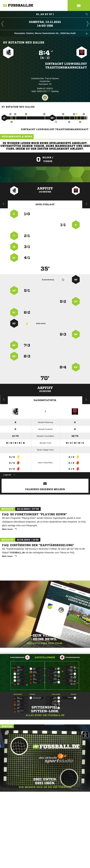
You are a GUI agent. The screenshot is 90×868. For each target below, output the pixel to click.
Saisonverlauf (86, 399)
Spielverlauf (45, 204)
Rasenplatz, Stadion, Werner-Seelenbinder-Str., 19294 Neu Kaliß (51, 34)
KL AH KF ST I (62, 15)
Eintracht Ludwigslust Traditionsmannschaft (66, 66)
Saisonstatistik (45, 400)
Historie (4, 399)
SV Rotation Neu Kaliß (24, 42)
